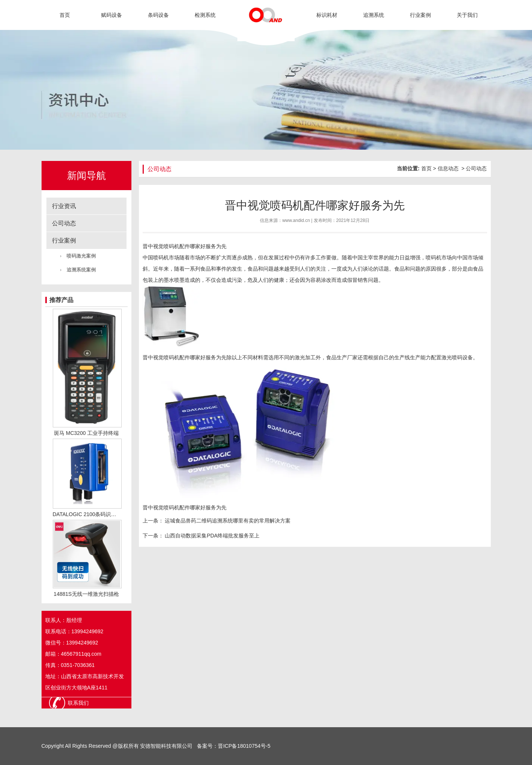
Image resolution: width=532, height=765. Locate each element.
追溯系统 (374, 15)
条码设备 (158, 15)
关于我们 (467, 15)
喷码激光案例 (81, 256)
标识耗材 (327, 15)
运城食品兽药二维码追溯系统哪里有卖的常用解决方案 (227, 521)
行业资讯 (64, 206)
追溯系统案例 (81, 270)
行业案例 (420, 15)
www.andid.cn (296, 220)
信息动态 (448, 168)
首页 (65, 15)
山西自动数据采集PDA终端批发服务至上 (212, 536)
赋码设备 (112, 15)
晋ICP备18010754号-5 (244, 746)
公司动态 (64, 223)
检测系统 (205, 15)
